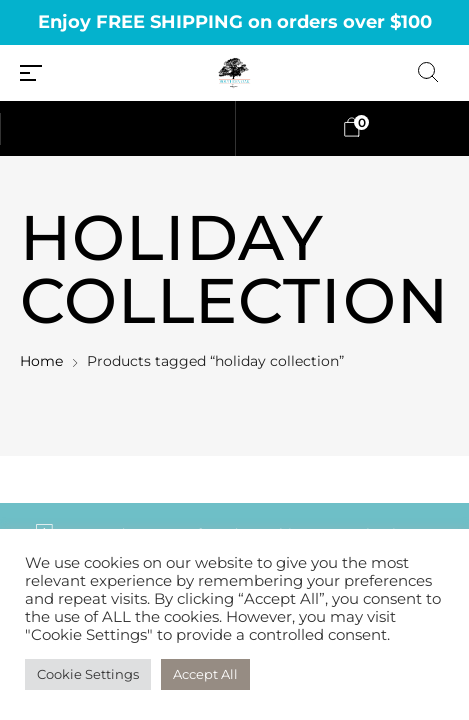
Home (41, 361)
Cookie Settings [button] (88, 674)
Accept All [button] (205, 674)
